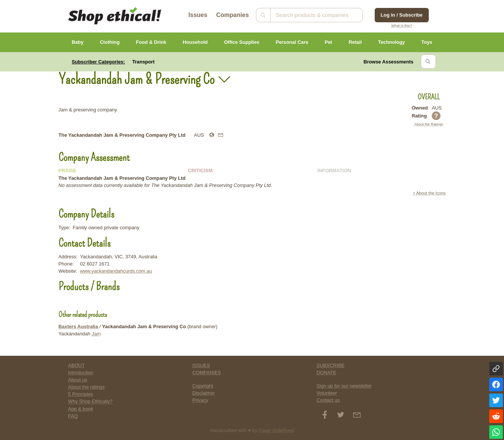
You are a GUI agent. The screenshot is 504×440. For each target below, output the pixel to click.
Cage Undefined (276, 430)
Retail (355, 42)
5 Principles (81, 394)
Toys (427, 42)
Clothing (110, 42)
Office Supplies (242, 42)
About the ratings (86, 387)
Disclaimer (204, 393)
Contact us (328, 400)
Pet (329, 42)
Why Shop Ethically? (90, 401)
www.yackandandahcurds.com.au (116, 271)
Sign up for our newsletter (344, 386)
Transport (143, 62)
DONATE (326, 373)
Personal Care (292, 42)
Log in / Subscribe (402, 15)
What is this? (402, 25)
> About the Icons (429, 193)
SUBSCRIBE (330, 365)
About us (78, 380)
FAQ (73, 416)
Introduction (81, 373)
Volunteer (327, 393)
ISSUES (201, 365)
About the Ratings (429, 124)
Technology (392, 42)
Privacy (200, 400)
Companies (233, 15)
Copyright (203, 386)
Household (195, 42)
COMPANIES (207, 373)
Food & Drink (151, 42)
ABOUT (76, 365)
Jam (96, 334)
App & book (81, 409)
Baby (78, 42)
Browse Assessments (389, 62)
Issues (198, 15)
